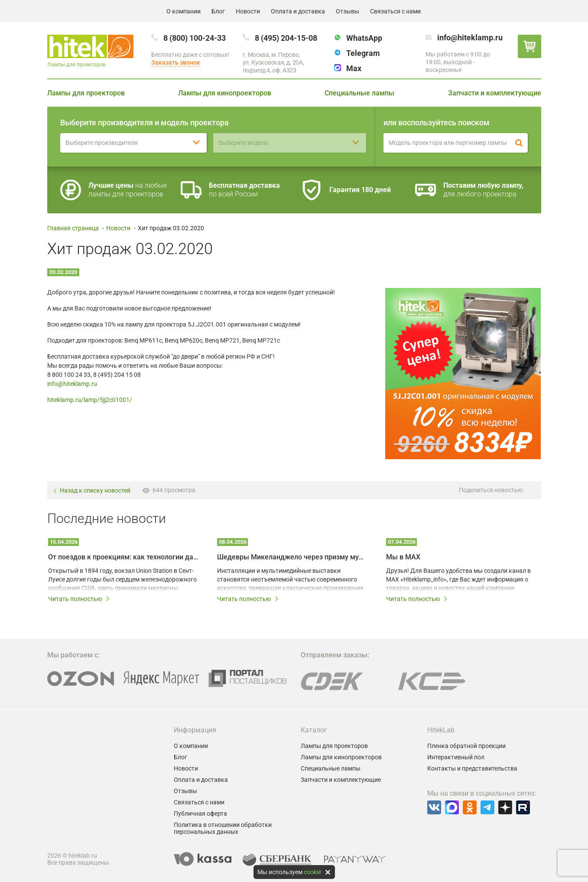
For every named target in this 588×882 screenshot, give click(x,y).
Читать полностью (79, 599)
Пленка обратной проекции (466, 746)
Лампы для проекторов (86, 93)
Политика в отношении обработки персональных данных (223, 828)
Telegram (363, 53)
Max (354, 68)
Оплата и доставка (298, 11)
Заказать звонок (176, 62)
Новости (248, 11)
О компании (184, 11)
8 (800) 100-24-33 (195, 38)
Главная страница (73, 228)
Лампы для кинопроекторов (225, 93)
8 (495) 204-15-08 (286, 38)
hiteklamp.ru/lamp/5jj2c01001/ (90, 400)
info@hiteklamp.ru (470, 38)
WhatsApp (364, 38)
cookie (312, 872)
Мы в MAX (403, 557)
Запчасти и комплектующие (495, 93)
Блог (218, 11)
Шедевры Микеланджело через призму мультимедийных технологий (292, 557)
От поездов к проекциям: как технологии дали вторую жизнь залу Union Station (123, 557)
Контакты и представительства (472, 768)
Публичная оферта (200, 813)
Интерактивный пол (456, 757)
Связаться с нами (395, 11)
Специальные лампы (359, 93)
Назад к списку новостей (92, 491)
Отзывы (348, 11)
